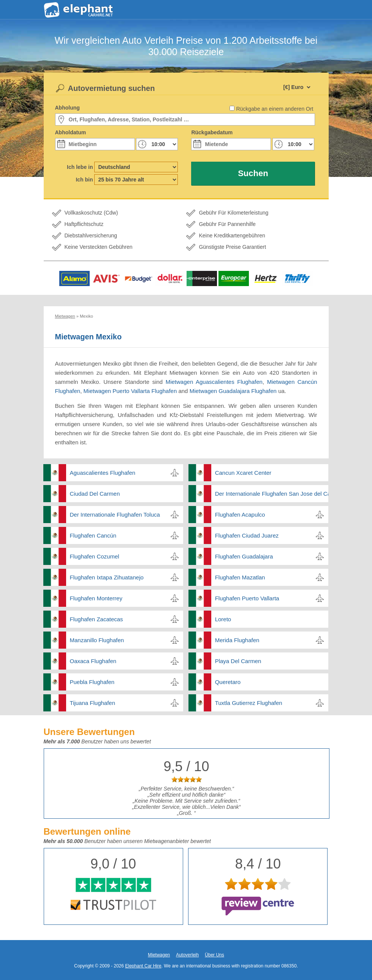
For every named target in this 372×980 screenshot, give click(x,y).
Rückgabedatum (212, 132)
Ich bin (84, 180)
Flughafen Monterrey (96, 598)
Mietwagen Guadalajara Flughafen (233, 391)
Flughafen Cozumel (95, 556)
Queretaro (228, 682)
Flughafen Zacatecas (97, 619)
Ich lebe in (80, 167)
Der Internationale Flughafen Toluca (115, 515)
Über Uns (214, 955)
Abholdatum (71, 132)
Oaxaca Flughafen (93, 661)
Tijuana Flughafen (93, 703)
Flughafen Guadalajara (244, 556)
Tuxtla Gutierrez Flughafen (249, 703)
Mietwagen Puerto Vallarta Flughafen (130, 391)
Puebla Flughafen (92, 682)
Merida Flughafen (237, 640)
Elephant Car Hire (143, 966)
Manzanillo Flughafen (97, 640)
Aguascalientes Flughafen (103, 473)
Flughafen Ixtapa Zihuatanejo (107, 577)
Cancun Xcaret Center (243, 473)
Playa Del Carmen (238, 661)
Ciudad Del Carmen (95, 494)
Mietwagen (159, 955)
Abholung (67, 108)
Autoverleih (187, 955)
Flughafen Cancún (93, 535)
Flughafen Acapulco (240, 515)
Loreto (223, 619)
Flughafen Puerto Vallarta (247, 598)
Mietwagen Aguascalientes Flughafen (214, 382)
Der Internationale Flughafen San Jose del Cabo (272, 494)
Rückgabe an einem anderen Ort (275, 109)
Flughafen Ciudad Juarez (247, 535)
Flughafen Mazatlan (240, 577)
